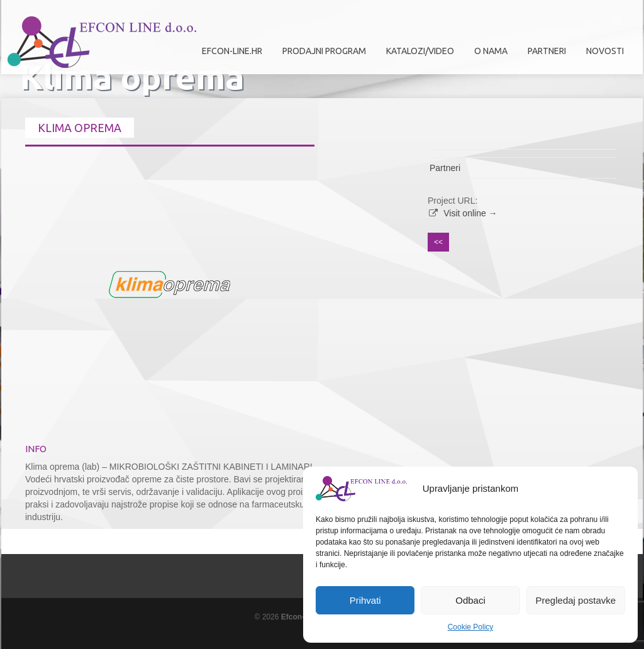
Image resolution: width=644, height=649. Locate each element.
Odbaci (470, 600)
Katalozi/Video (420, 51)
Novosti (605, 51)
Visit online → (470, 213)
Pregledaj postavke (576, 600)
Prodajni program (321, 56)
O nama (488, 56)
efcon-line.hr (232, 51)
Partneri (544, 56)
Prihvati (365, 600)
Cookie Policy (471, 627)
